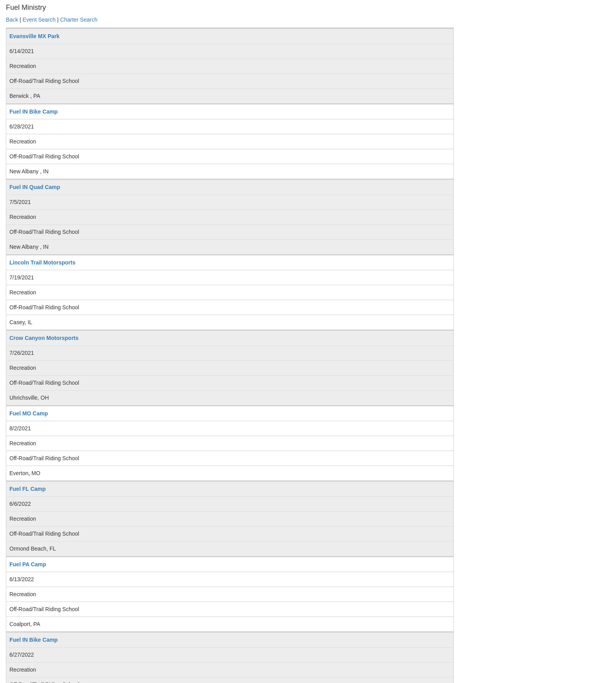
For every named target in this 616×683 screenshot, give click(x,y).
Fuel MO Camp (29, 413)
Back (12, 20)
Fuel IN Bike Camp (34, 112)
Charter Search (79, 20)
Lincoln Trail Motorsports (42, 263)
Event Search (39, 20)
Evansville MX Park (35, 36)
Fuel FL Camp (27, 489)
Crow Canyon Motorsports (44, 338)
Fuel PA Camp (28, 564)
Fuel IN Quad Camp (35, 187)
